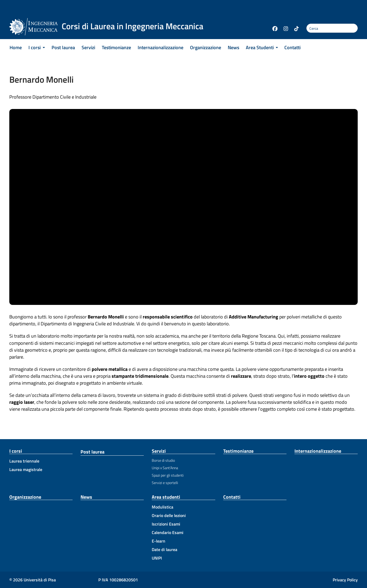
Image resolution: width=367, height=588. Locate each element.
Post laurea (92, 452)
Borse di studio (163, 460)
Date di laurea (164, 549)
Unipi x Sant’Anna (165, 468)
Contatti (232, 497)
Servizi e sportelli (165, 483)
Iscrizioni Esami (166, 524)
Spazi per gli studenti (168, 475)
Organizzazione (25, 497)
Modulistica (163, 507)
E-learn (159, 541)
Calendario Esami (168, 532)
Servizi (159, 451)
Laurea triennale (24, 461)
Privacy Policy (345, 580)
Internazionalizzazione (318, 451)
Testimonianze (238, 451)
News (86, 497)
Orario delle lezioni (169, 515)
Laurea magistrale (26, 469)
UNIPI (157, 558)
